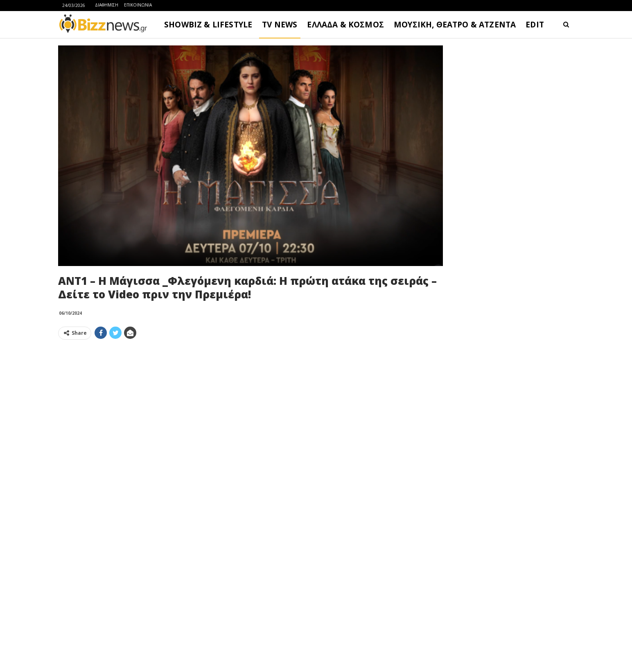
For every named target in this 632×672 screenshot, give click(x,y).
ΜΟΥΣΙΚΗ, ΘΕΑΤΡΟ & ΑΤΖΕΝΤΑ (455, 25)
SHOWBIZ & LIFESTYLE (208, 25)
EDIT (535, 25)
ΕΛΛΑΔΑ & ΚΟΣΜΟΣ (345, 25)
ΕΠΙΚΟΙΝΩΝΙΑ (138, 5)
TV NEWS (280, 25)
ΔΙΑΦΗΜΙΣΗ (107, 5)
